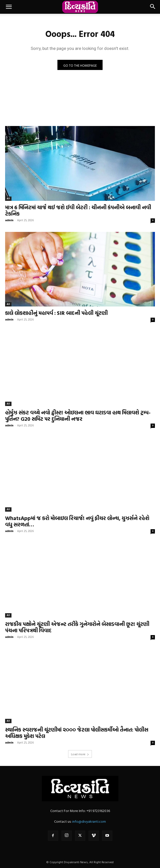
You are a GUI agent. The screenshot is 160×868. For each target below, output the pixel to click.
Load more (80, 754)
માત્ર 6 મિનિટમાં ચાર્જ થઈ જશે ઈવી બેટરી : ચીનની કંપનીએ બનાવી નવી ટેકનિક (78, 210)
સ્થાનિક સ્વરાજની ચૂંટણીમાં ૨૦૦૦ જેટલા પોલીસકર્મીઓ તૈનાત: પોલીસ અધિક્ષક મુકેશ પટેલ (77, 733)
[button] (9, 7)
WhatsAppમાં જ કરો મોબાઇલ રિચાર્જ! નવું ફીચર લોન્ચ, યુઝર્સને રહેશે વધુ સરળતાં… (77, 521)
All (8, 198)
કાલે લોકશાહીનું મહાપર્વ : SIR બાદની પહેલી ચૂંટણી (56, 313)
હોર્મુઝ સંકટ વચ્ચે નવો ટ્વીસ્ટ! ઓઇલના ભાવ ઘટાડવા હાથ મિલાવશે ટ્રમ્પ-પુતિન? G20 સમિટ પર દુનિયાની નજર (78, 416)
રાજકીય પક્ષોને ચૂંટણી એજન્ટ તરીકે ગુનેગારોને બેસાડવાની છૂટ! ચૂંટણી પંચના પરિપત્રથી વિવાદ (77, 627)
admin (9, 220)
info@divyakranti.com (89, 821)
